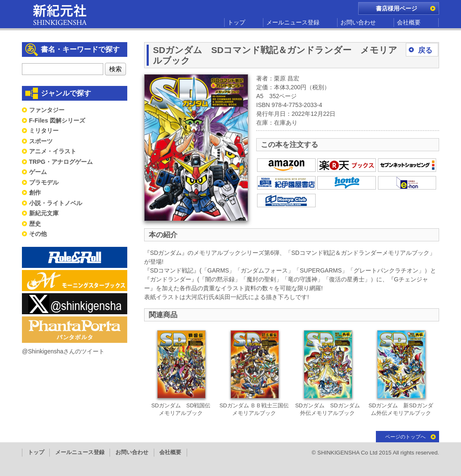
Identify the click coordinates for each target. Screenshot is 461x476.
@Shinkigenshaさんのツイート (63, 351)
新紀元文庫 (44, 213)
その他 (38, 234)
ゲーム (38, 172)
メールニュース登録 (293, 22)
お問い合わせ (358, 22)
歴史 (35, 224)
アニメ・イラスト (53, 151)
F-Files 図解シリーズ (57, 120)
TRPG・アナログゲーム (61, 162)
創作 (35, 193)
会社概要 (409, 22)
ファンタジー (47, 110)
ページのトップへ (405, 437)
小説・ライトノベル (56, 203)
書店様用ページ (397, 8)
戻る (425, 50)
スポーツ (41, 141)
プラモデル (44, 182)
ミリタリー (44, 131)
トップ (236, 22)
